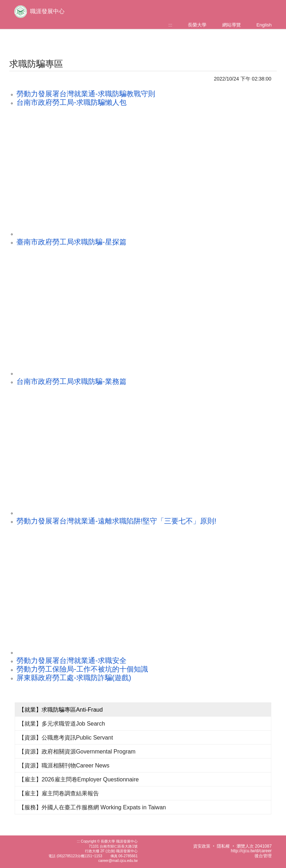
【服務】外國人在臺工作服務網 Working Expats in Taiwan (92, 807)
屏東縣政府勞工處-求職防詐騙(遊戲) (74, 678)
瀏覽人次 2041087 (254, 846)
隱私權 (223, 846)
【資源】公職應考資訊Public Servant (66, 738)
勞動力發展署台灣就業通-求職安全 (71, 660)
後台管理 (263, 856)
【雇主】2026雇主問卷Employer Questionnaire (79, 779)
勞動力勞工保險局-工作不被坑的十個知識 (82, 669)
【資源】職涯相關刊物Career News (64, 765)
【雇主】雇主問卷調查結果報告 (59, 793)
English (264, 25)
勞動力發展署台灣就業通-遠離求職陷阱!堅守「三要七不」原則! (116, 521)
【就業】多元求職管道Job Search (62, 724)
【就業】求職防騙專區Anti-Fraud (61, 710)
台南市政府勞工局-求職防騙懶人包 (71, 102)
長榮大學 (197, 25)
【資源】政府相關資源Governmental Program (77, 752)
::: (170, 25)
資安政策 (202, 846)
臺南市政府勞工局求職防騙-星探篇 (71, 242)
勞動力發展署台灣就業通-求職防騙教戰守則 (86, 94)
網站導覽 (232, 25)
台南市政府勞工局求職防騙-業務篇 (71, 381)
